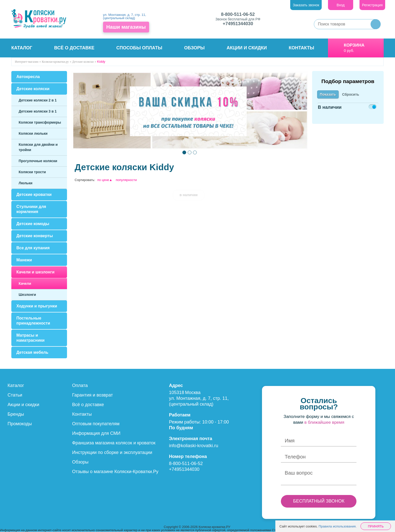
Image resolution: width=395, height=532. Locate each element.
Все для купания (33, 248)
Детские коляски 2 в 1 (38, 100)
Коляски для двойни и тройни (38, 147)
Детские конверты (35, 236)
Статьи (15, 395)
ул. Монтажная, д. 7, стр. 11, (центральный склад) (125, 16)
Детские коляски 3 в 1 (38, 111)
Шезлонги (27, 295)
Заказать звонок (306, 5)
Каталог (22, 48)
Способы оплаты (139, 48)
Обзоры (194, 48)
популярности (126, 180)
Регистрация (372, 5)
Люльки (26, 183)
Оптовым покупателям (96, 424)
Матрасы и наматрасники (30, 338)
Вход (341, 5)
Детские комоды (33, 224)
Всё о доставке (74, 48)
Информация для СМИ (96, 433)
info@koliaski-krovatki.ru (194, 446)
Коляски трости (32, 172)
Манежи (24, 260)
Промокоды (20, 424)
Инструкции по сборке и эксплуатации (112, 452)
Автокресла (28, 77)
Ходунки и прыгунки (37, 306)
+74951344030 (238, 24)
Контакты (301, 48)
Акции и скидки (247, 48)
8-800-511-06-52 (238, 14)
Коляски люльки (33, 133)
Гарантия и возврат (92, 395)
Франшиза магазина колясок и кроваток (114, 443)
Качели (25, 283)
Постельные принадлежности (33, 321)
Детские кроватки (34, 194)
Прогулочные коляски (38, 161)
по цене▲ (105, 180)
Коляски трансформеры (40, 122)
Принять (376, 526)
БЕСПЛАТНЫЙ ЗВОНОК (319, 501)
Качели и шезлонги (35, 272)
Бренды (16, 414)
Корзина (354, 45)
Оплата (80, 385)
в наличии (189, 195)
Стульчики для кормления (31, 209)
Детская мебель (32, 352)
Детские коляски (33, 89)
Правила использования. (338, 526)
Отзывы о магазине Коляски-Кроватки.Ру (115, 472)
